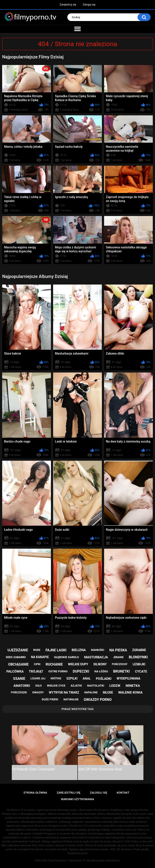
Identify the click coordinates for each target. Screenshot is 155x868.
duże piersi (50, 699)
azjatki (76, 686)
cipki (37, 664)
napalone (91, 692)
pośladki (104, 679)
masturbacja (96, 657)
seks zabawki (16, 657)
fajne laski (56, 650)
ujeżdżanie (18, 650)
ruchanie (54, 664)
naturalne (71, 699)
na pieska (118, 650)
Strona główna (35, 793)
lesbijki (139, 664)
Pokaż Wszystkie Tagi (77, 709)
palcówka (15, 671)
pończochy (120, 664)
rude (37, 650)
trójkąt (36, 671)
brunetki (121, 671)
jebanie (118, 657)
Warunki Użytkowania (78, 799)
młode (108, 692)
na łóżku (101, 671)
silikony (100, 664)
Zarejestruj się (68, 5)
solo (38, 686)
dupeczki (81, 671)
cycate (141, 671)
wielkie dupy (78, 664)
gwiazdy (38, 692)
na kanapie (40, 657)
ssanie (19, 679)
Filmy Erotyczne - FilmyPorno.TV (67, 861)
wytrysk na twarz (64, 692)
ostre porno (58, 671)
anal (87, 678)
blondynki (138, 657)
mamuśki (98, 650)
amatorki (22, 686)
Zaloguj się (89, 5)
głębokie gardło (66, 657)
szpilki (72, 678)
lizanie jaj (38, 678)
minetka (133, 686)
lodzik (115, 686)
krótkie (56, 678)
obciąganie (18, 664)
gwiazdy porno (98, 700)
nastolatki (96, 686)
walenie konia (130, 692)
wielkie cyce (56, 686)
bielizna (79, 650)
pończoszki (19, 692)
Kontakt (123, 793)
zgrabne (139, 650)
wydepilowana (128, 678)
